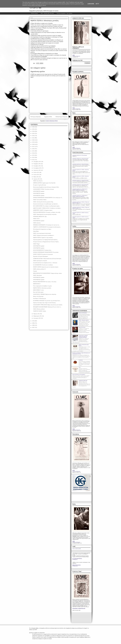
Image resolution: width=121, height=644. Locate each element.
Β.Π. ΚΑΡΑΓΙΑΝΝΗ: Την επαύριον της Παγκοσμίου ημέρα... (47, 206)
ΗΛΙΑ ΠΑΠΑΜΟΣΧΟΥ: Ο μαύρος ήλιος (42, 250)
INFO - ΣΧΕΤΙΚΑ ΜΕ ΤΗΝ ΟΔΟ (47, 13)
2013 (33, 155)
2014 (33, 153)
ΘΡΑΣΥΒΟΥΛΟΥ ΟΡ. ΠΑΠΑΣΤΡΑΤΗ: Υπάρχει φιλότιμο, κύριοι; (48, 273)
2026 (33, 127)
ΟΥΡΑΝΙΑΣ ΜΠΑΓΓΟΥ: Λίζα (40, 217)
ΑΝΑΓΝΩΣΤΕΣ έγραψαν (39, 191)
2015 (33, 151)
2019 (33, 142)
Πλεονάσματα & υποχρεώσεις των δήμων (42, 229)
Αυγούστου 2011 (37, 170)
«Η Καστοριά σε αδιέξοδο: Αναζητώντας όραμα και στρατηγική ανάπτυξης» (83, 336)
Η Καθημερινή (75, 559)
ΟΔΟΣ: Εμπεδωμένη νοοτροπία (40, 261)
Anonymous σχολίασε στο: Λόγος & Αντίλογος (80, 159)
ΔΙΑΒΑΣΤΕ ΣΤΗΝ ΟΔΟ (83, 381)
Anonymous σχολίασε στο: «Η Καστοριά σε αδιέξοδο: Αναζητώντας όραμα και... (80, 189)
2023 (33, 133)
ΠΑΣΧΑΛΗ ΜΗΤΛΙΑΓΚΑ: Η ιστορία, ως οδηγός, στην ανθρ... (47, 212)
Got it (97, 4)
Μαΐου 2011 (36, 177)
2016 (33, 149)
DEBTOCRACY (37, 284)
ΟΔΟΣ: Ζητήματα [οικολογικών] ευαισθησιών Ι (44, 235)
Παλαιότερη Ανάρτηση (62, 117)
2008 (33, 325)
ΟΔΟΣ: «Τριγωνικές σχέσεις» (84, 320)
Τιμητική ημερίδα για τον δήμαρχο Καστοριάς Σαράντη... (46, 240)
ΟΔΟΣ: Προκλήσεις (38, 275)
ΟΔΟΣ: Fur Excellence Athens (40, 200)
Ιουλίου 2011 (36, 172)
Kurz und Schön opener (38, 292)
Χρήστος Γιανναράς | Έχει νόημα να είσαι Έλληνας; (44, 303)
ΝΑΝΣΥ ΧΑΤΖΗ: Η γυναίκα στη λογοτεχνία (43, 254)
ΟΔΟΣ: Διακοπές (37, 223)
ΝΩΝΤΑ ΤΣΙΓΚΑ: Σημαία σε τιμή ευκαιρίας (43, 238)
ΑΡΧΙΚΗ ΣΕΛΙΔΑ (34, 13)
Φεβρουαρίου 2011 (38, 316)
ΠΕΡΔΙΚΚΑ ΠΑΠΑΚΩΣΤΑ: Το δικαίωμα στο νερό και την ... (47, 225)
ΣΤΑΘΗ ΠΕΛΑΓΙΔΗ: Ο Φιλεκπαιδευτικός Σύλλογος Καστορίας (47, 259)
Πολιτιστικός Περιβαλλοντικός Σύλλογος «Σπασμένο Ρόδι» (46, 187)
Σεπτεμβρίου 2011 (38, 168)
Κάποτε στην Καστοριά (38, 296)
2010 (33, 321)
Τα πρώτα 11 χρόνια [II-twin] (40, 185)
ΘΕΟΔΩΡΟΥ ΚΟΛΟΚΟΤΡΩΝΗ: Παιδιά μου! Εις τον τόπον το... (47, 307)
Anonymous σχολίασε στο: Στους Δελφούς (80, 155)
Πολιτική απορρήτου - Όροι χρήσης (64, 13)
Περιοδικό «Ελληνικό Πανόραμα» (41, 256)
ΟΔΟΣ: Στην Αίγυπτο (38, 181)
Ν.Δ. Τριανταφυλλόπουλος (77, 559)
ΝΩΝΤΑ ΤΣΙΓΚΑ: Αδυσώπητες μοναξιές (42, 288)
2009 (33, 323)
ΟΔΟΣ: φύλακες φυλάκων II (39, 269)
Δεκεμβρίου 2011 (37, 162)
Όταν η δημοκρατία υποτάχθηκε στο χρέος (42, 286)
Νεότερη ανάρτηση (35, 117)
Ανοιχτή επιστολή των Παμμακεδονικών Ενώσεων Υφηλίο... (46, 242)
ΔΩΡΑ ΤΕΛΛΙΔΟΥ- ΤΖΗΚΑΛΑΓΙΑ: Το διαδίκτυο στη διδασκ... (47, 208)
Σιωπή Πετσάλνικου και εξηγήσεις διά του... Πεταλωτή (45, 263)
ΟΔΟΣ (74, 55)
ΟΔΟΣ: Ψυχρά (36, 244)
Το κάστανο (81, 360)
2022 (33, 136)
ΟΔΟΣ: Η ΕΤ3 (36, 219)
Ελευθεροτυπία (75, 566)
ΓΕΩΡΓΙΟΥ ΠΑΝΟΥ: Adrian (40, 311)
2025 (33, 129)
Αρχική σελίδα (48, 117)
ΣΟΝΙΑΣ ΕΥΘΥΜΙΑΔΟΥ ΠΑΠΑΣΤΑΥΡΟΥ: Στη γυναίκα (46, 252)
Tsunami (35, 271)
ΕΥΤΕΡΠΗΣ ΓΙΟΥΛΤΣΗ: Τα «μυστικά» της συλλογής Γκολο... (47, 301)
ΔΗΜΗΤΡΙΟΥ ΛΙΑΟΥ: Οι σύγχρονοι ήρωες (43, 210)
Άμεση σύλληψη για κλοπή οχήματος (79, 374)
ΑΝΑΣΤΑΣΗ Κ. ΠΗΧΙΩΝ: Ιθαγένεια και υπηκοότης (45, 294)
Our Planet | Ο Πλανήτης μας (40, 298)
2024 (33, 131)
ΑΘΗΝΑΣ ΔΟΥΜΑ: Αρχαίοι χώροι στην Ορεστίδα (44, 183)
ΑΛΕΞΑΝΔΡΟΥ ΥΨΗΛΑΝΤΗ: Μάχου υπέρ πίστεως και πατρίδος (48, 305)
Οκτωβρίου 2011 (37, 166)
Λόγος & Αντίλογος (82, 327)
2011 (33, 160)
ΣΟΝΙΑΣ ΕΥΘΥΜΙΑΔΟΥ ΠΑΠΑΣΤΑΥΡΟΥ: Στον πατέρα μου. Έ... (48, 198)
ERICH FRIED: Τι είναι (38, 290)
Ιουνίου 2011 (36, 175)
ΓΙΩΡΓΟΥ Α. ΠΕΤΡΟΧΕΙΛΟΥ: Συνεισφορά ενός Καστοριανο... (47, 227)
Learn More (91, 4)
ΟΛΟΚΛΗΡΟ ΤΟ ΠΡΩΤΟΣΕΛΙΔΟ (79, 609)
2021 (33, 138)
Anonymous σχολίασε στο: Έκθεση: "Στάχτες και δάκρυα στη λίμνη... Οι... (81, 202)
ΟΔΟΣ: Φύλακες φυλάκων (39, 309)
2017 (33, 147)
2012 (33, 157)
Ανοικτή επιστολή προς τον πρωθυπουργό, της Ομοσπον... (46, 204)
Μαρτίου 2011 (37, 314)
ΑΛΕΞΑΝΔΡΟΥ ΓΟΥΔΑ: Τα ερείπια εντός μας (43, 189)
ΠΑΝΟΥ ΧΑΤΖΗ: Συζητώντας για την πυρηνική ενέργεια (46, 267)
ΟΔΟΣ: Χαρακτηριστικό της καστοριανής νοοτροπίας (45, 214)
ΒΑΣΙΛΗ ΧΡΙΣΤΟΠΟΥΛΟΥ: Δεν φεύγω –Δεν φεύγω (45, 282)
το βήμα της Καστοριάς (76, 56)
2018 (33, 144)
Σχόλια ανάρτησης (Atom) (52, 121)
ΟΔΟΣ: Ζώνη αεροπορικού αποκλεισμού (42, 233)
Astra (80, 367)
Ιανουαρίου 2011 (37, 318)
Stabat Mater (36, 231)
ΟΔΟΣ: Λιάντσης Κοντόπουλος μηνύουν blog (43, 202)
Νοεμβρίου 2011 (37, 164)
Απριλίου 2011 (37, 179)
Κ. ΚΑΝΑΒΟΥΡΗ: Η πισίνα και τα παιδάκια (43, 265)
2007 (33, 327)
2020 (33, 140)
